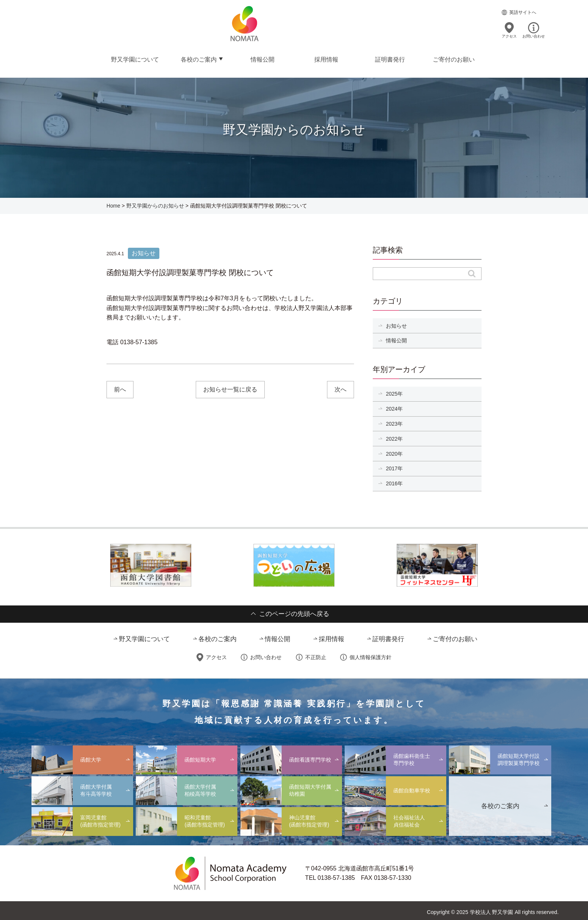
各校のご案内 (198, 58)
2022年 (394, 436)
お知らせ (396, 324)
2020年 (394, 451)
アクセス (509, 36)
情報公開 (262, 58)
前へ (120, 388)
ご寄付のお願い (453, 58)
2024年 (394, 407)
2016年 (394, 480)
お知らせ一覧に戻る (230, 388)
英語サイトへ (523, 12)
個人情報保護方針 (370, 655)
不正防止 (316, 655)
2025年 (394, 392)
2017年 (394, 466)
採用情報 (326, 58)
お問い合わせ (534, 36)
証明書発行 (390, 58)
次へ (340, 388)
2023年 (394, 422)
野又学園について (135, 58)
